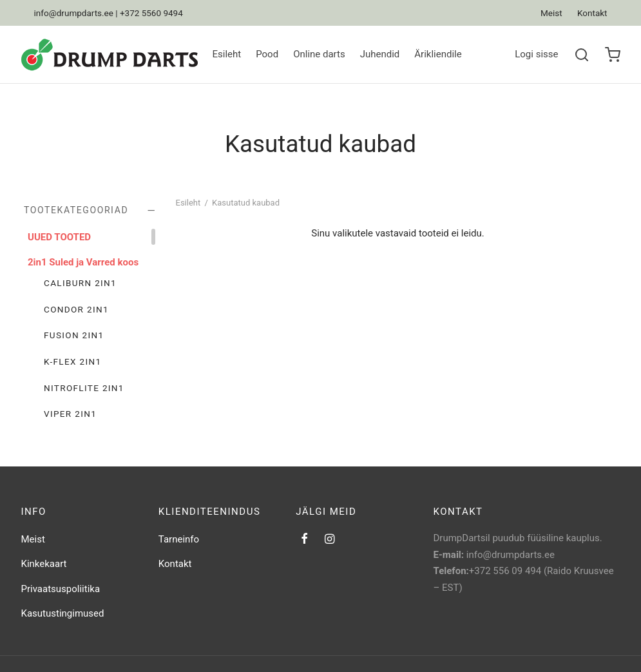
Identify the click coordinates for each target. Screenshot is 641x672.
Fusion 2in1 (74, 335)
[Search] (582, 55)
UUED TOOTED (59, 237)
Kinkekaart (44, 564)
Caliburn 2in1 (80, 283)
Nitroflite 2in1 (84, 387)
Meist (551, 13)
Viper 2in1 (70, 414)
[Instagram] (330, 540)
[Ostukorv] (613, 55)
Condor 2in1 (76, 309)
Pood (267, 54)
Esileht (227, 54)
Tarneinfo (179, 539)
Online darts (319, 54)
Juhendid (380, 54)
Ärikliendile (438, 54)
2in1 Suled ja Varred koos (83, 262)
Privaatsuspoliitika (61, 589)
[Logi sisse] (536, 55)
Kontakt (592, 13)
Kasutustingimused (63, 613)
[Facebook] (304, 540)
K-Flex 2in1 (72, 361)
